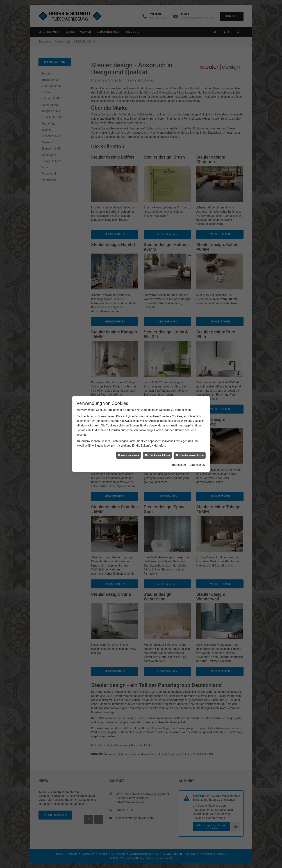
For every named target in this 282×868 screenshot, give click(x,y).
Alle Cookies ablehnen (157, 455)
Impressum (179, 465)
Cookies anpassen (129, 455)
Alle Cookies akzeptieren (190, 455)
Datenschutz (198, 465)
